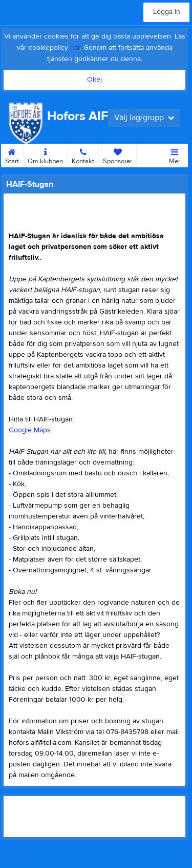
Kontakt (83, 155)
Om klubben (45, 155)
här (75, 48)
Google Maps (30, 430)
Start (12, 155)
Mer (175, 155)
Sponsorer (118, 155)
